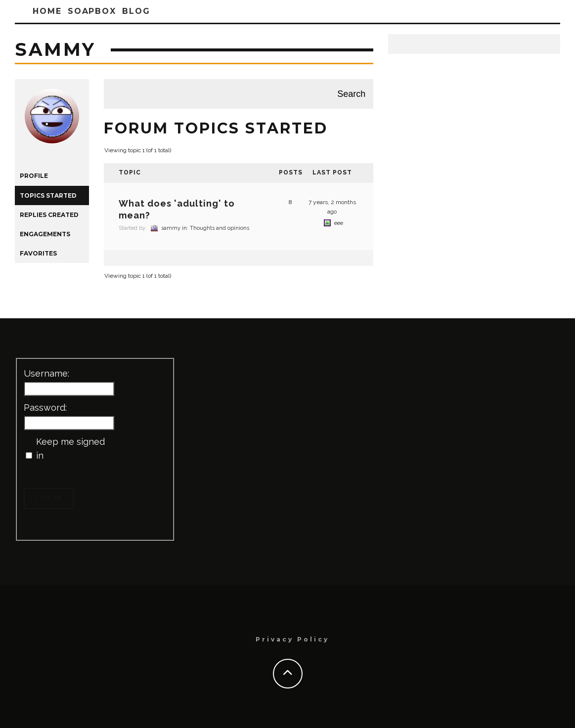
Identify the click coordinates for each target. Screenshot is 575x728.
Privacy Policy (292, 639)
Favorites (38, 253)
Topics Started (48, 195)
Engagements (45, 234)
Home (47, 11)
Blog (136, 11)
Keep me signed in (70, 449)
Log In (49, 498)
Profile (34, 176)
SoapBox (92, 11)
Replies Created (49, 215)
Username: (46, 373)
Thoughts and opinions (220, 228)
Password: (45, 407)
